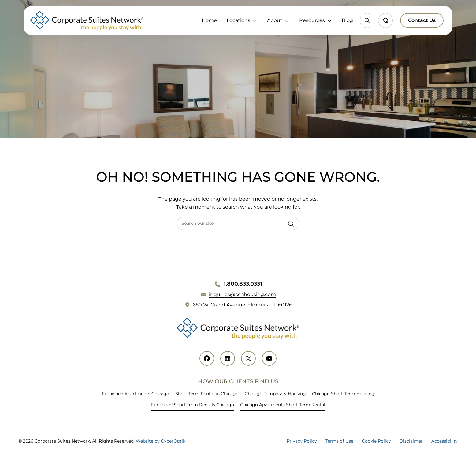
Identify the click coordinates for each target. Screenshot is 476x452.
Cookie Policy (376, 441)
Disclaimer (411, 441)
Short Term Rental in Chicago (207, 394)
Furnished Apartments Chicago (136, 394)
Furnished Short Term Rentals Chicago (193, 405)
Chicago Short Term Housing (343, 394)
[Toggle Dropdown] (256, 20)
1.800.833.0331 (243, 284)
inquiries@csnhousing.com (242, 294)
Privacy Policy (302, 441)
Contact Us (422, 20)
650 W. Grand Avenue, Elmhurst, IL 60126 (242, 305)
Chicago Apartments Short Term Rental (283, 405)
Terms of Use (339, 441)
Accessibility (444, 441)
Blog (347, 20)
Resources (312, 20)
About (275, 20)
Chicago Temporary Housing (275, 394)
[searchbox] (238, 223)
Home (209, 20)
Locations (238, 20)
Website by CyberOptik (161, 441)
